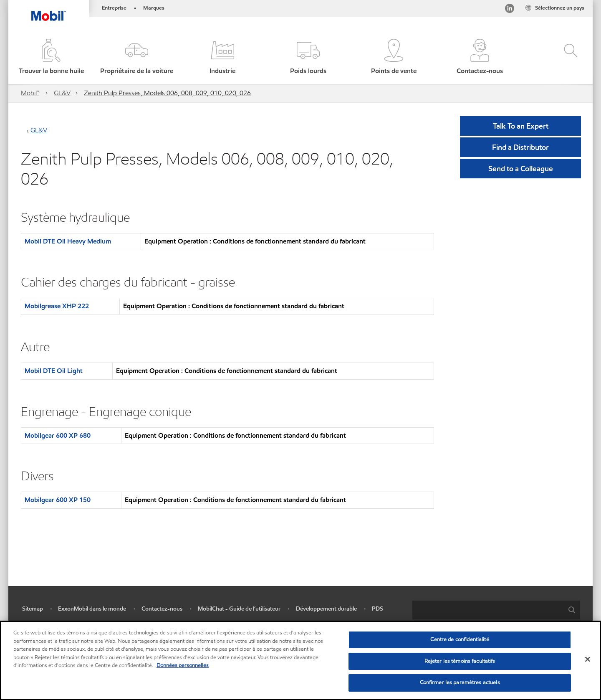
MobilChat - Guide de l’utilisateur (239, 609)
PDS (378, 609)
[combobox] (496, 610)
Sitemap (33, 609)
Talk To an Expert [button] (521, 126)
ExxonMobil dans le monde (92, 609)
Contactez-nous (162, 609)
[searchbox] (488, 610)
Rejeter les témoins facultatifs (460, 661)
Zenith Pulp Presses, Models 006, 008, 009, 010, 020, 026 (167, 93)
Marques (154, 8)
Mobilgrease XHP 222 (57, 306)
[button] (137, 57)
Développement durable (326, 609)
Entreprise (114, 8)
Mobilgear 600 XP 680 (58, 435)
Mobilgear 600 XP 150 (58, 500)
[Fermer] (588, 659)
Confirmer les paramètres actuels (460, 682)
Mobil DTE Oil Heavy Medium (68, 241)
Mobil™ (30, 93)
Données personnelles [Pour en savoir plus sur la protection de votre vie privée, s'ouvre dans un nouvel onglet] (183, 665)
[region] (300, 660)
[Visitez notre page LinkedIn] (510, 10)
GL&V (62, 93)
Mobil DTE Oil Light (54, 371)
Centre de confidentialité (460, 639)
